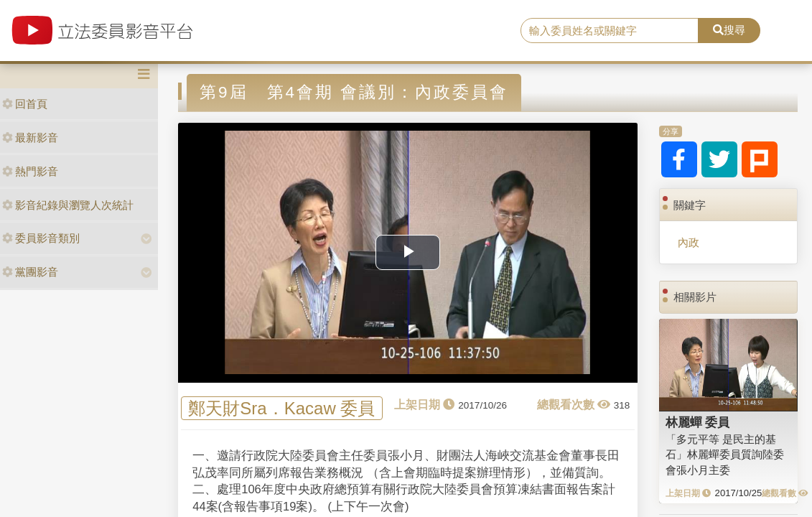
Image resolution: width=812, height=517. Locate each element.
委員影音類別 (41, 238)
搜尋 (729, 30)
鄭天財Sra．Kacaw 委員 (281, 408)
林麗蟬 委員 (698, 422)
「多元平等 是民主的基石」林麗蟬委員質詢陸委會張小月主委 (725, 455)
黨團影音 (30, 272)
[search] (610, 31)
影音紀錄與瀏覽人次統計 (68, 205)
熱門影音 (30, 171)
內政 (689, 242)
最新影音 (30, 138)
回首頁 (25, 104)
